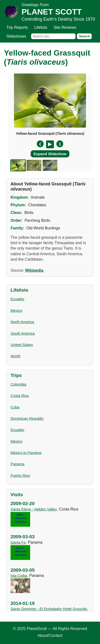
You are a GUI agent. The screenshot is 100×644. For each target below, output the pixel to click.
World (15, 356)
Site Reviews (65, 27)
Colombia (18, 384)
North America (22, 322)
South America (23, 333)
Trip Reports (17, 27)
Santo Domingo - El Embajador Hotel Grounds (49, 609)
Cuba (15, 407)
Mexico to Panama (26, 453)
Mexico (16, 310)
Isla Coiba (19, 576)
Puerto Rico (20, 475)
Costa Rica (20, 396)
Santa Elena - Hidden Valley (34, 509)
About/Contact (50, 636)
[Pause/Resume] (50, 144)
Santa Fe (18, 542)
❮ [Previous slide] (40, 144)
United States (22, 345)
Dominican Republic (27, 418)
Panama (18, 464)
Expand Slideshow (50, 154)
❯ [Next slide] (60, 144)
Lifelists (41, 27)
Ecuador (18, 299)
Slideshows (16, 36)
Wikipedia (34, 270)
